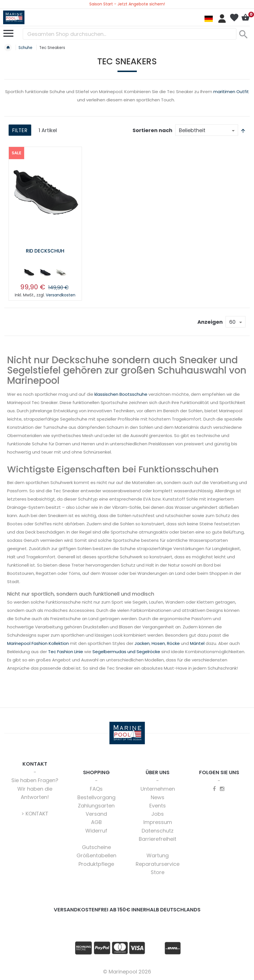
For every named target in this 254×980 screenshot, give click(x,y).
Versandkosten (61, 295)
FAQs (96, 789)
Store (158, 872)
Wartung (158, 855)
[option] (29, 272)
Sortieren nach (152, 130)
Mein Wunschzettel (234, 18)
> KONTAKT (35, 814)
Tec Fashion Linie (66, 652)
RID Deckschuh (45, 251)
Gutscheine (96, 847)
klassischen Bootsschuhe (121, 394)
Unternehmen (158, 789)
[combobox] (130, 34)
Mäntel (197, 643)
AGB (96, 822)
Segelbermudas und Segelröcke (126, 652)
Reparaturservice (158, 864)
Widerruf (96, 831)
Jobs (158, 814)
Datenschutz (158, 831)
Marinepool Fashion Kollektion (38, 643)
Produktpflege (96, 864)
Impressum (158, 822)
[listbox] (45, 274)
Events (158, 806)
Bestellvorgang (96, 797)
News (158, 797)
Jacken (142, 643)
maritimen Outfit (231, 92)
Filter (20, 131)
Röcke (173, 643)
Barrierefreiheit (158, 839)
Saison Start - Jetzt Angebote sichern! (127, 4)
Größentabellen (96, 855)
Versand (96, 814)
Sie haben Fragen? (35, 780)
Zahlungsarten (96, 806)
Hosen (158, 643)
